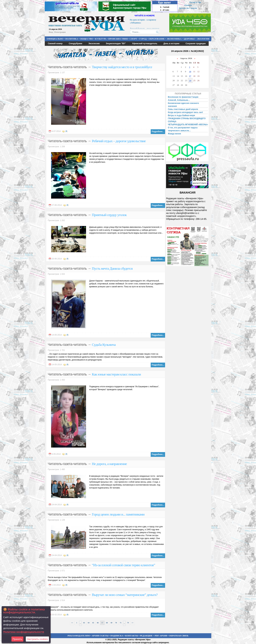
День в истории (171, 44)
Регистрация (60, 32)
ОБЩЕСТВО (86, 39)
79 (128, 623)
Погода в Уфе (195, 2)
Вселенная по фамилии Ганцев (183, 97)
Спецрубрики (76, 44)
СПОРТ (134, 39)
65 (93, 623)
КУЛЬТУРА (101, 39)
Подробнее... (158, 132)
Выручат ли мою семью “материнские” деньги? (125, 595)
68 (107, 623)
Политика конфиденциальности (24, 632)
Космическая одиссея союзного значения (183, 105)
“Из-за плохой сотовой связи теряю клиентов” (123, 565)
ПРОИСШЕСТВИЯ (118, 39)
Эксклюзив (94, 44)
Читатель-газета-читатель (67, 67)
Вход (51, 32)
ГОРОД (143, 39)
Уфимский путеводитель (145, 44)
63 (84, 623)
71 (121, 623)
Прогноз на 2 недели (188, 8)
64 (89, 623)
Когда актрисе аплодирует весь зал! (185, 112)
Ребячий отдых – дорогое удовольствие (119, 141)
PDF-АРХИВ (161, 636)
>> (132, 623)
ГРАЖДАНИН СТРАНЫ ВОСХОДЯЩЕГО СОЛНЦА (187, 120)
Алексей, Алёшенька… (179, 100)
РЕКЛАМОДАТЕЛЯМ (79, 636)
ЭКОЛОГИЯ (203, 39)
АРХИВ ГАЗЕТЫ (100, 636)
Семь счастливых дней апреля (183, 109)
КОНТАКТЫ (132, 636)
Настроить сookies (37, 639)
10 (190, 71)
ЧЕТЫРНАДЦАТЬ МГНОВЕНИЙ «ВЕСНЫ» (188, 125)
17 (190, 76)
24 (190, 80)
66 (98, 623)
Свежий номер (55, 44)
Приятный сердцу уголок (109, 215)
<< (72, 623)
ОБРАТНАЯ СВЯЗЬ (179, 636)
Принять (17, 639)
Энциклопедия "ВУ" (116, 44)
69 (112, 623)
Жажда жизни (174, 134)
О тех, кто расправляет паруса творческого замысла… (183, 129)
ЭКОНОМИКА (174, 39)
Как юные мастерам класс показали (116, 374)
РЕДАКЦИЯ (146, 636)
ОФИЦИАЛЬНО (55, 39)
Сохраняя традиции (196, 44)
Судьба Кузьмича (104, 345)
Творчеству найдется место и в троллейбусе (122, 67)
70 (116, 623)
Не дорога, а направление (109, 464)
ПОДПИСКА (117, 636)
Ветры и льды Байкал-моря (181, 115)
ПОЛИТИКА (72, 39)
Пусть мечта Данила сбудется (112, 268)
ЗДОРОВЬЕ (189, 39)
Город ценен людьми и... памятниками (118, 514)
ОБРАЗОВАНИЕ (157, 39)
